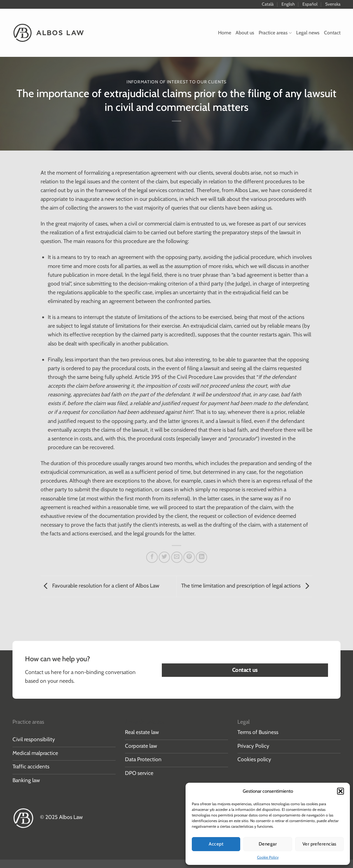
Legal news (308, 33)
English (288, 4)
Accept (216, 844)
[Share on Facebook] (152, 557)
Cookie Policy (268, 857)
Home (225, 33)
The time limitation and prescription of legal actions (247, 586)
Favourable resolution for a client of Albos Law (100, 586)
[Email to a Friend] (177, 557)
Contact (332, 33)
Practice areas (275, 33)
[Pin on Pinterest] (189, 557)
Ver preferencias (319, 844)
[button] (341, 791)
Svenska (333, 4)
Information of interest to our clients (176, 82)
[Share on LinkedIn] (201, 557)
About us (245, 33)
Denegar (268, 844)
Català (268, 4)
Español (310, 4)
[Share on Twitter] (164, 557)
